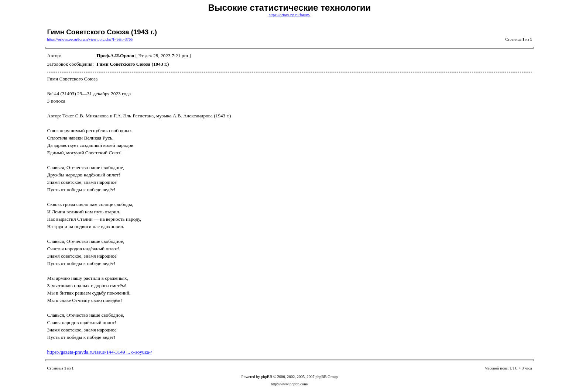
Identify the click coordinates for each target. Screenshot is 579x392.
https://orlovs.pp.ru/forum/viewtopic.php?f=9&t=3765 (90, 39)
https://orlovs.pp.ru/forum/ (289, 15)
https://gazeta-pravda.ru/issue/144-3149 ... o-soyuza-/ (99, 352)
